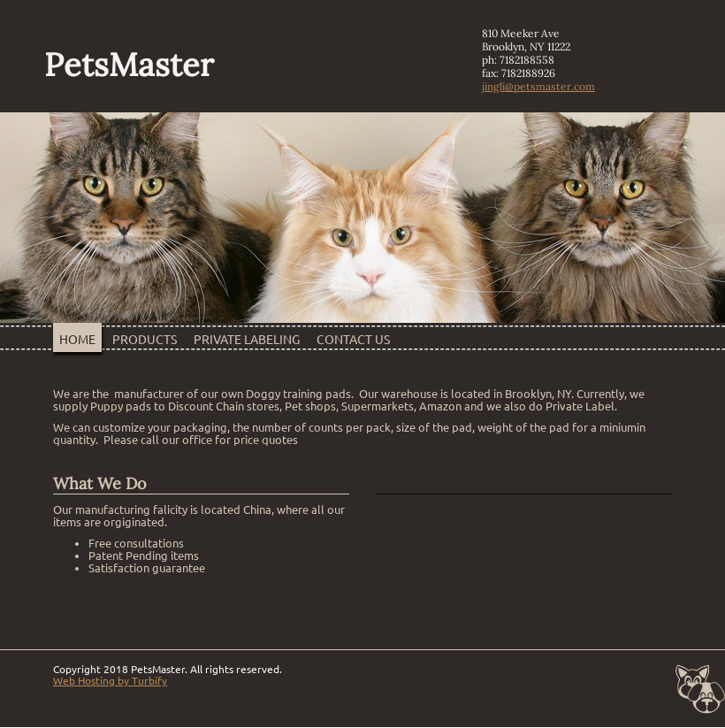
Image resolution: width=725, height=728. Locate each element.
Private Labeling (247, 340)
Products (145, 340)
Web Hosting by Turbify (110, 681)
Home (77, 340)
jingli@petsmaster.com (538, 86)
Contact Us (353, 340)
